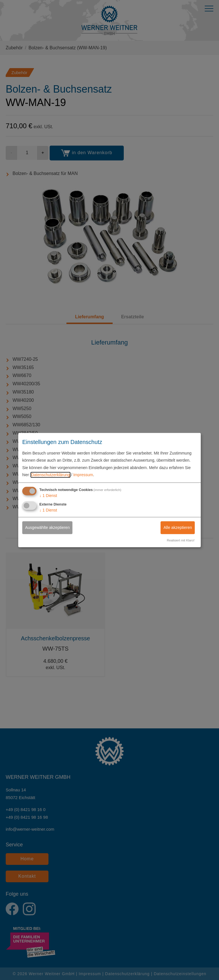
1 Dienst (48, 496)
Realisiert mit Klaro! (181, 540)
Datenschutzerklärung (50, 475)
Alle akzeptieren (178, 527)
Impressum (83, 475)
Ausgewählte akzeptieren (47, 527)
